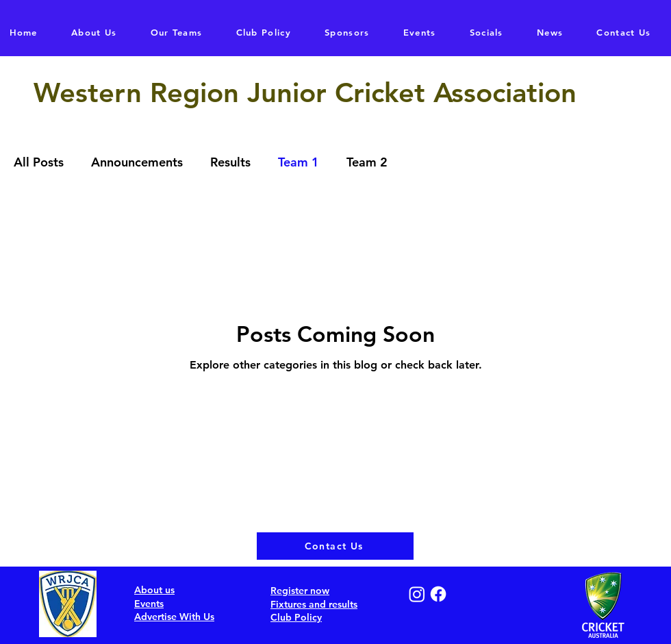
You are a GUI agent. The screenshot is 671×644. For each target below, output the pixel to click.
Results (230, 162)
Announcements (137, 162)
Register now (300, 591)
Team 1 (299, 162)
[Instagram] (417, 594)
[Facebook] (438, 594)
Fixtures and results (314, 604)
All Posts (39, 162)
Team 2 (367, 162)
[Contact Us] (335, 546)
